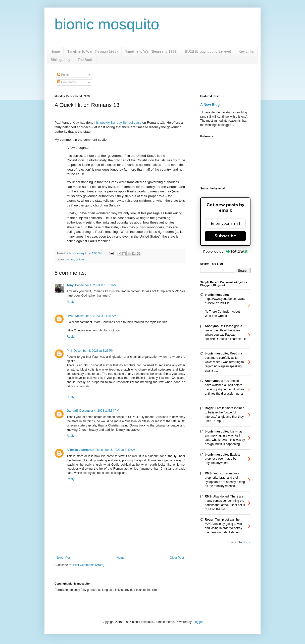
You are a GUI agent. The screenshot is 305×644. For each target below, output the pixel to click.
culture (80, 259)
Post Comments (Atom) (89, 565)
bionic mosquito (107, 24)
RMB (70, 316)
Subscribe (225, 236)
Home (55, 51)
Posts (63, 75)
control (70, 259)
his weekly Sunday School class (118, 123)
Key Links (246, 51)
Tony (70, 285)
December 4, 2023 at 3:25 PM (93, 351)
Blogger (198, 622)
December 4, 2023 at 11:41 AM (95, 316)
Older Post (177, 558)
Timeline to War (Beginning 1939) (151, 51)
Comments (66, 82)
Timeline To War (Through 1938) (92, 51)
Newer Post (64, 558)
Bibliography (60, 60)
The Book (85, 60)
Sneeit (247, 542)
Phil (69, 351)
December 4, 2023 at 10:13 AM (96, 285)
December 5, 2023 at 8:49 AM (116, 450)
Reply (70, 302)
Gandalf (72, 411)
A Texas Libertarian (80, 450)
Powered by (225, 251)
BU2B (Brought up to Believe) (208, 51)
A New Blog (210, 105)
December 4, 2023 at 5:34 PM (99, 411)
